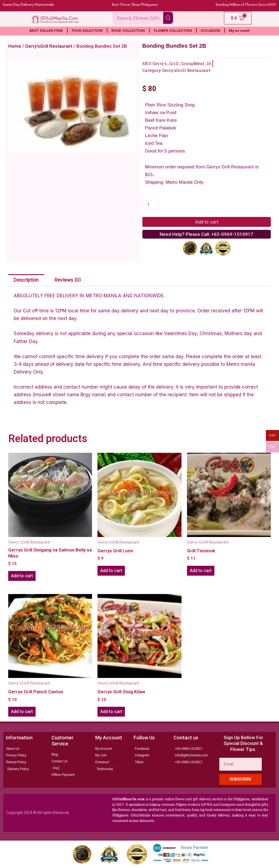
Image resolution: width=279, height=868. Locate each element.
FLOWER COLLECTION (173, 30)
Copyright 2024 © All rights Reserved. (38, 813)
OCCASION (210, 30)
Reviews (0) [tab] (68, 280)
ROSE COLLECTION (128, 30)
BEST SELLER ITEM (46, 30)
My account (239, 30)
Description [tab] (26, 280)
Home (15, 46)
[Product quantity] (150, 205)
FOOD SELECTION (87, 30)
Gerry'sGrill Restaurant (49, 46)
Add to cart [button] (22, 576)
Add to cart (207, 222)
